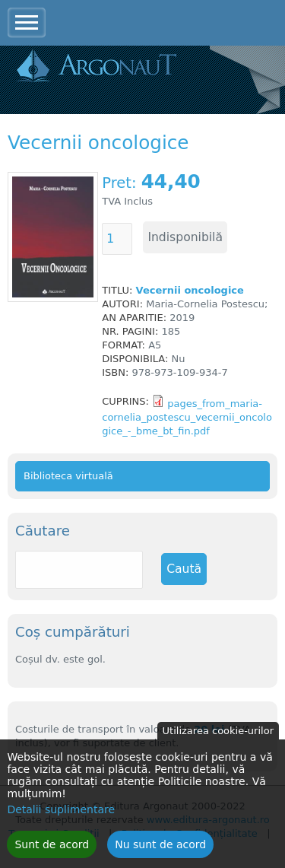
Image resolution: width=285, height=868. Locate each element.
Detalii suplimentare (61, 816)
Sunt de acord (52, 851)
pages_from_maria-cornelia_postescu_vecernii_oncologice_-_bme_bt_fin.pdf (187, 417)
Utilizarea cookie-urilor (218, 738)
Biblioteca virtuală (68, 476)
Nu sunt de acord (160, 851)
